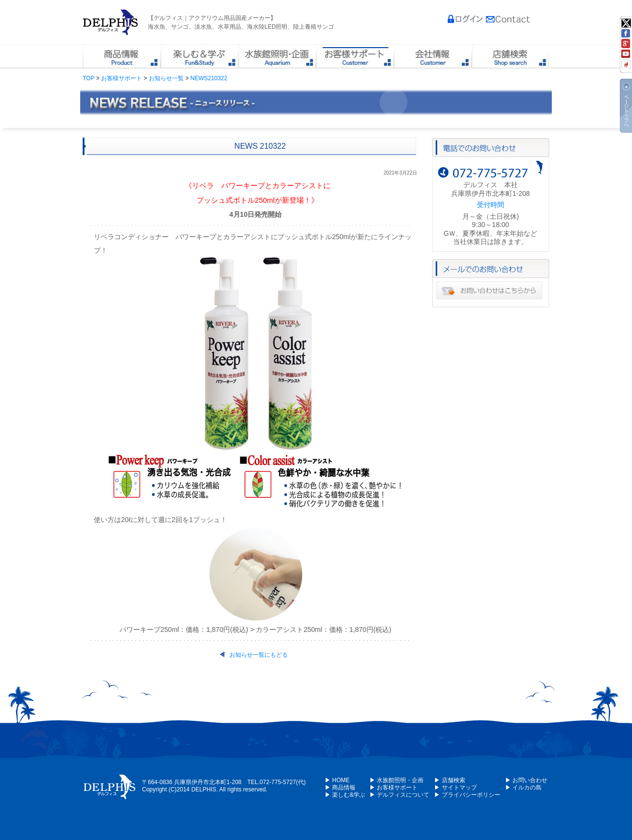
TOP (88, 78)
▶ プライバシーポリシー (467, 795)
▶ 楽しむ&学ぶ (345, 795)
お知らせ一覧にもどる (254, 655)
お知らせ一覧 (166, 78)
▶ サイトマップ (455, 787)
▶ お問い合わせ (526, 780)
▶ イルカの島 (523, 787)
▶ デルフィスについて (399, 795)
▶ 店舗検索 (449, 780)
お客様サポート (122, 78)
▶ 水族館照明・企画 (396, 780)
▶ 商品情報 (340, 787)
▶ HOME (337, 780)
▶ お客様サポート (394, 787)
